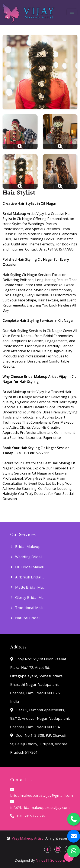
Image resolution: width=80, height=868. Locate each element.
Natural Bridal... (26, 618)
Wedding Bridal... (27, 557)
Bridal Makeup (25, 547)
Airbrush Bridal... (27, 577)
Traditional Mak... (28, 608)
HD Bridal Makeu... (29, 567)
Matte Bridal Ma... (28, 587)
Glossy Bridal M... (27, 597)
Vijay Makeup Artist (25, 838)
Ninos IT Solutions (51, 860)
